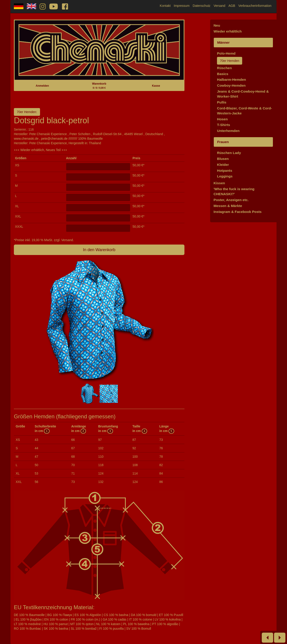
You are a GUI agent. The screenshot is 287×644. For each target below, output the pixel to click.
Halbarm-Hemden (231, 80)
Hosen (222, 119)
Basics (223, 74)
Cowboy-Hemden (231, 85)
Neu (217, 25)
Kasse (156, 86)
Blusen (223, 159)
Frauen (223, 142)
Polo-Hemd (226, 53)
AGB (232, 6)
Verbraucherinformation (255, 6)
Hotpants (225, 170)
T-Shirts (223, 125)
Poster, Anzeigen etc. (231, 200)
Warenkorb (99, 86)
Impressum (182, 6)
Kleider (223, 165)
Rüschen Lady (229, 153)
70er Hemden (230, 61)
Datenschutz (201, 6)
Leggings (225, 176)
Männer (223, 42)
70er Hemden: (27, 112)
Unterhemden (228, 131)
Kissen (219, 183)
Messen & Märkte (228, 206)
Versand (219, 6)
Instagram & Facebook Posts (238, 212)
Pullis (222, 102)
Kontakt (165, 6)
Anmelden (42, 86)
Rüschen (224, 68)
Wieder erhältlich (228, 31)
